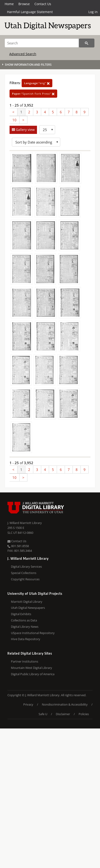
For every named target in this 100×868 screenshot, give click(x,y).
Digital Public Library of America (33, 674)
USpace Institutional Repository (33, 633)
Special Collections (24, 573)
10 (14, 120)
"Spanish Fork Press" (33, 94)
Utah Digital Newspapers (28, 608)
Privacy (28, 704)
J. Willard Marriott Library (25, 523)
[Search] (42, 43)
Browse (24, 4)
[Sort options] (36, 142)
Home (9, 4)
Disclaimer (63, 714)
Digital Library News (25, 627)
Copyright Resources (25, 579)
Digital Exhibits (21, 614)
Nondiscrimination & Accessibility (65, 704)
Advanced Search (23, 54)
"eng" (37, 83)
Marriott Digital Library (27, 602)
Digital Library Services (26, 567)
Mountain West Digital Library (32, 668)
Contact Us (43, 4)
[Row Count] (47, 130)
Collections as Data (24, 620)
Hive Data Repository (26, 639)
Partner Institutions (25, 661)
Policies (84, 714)
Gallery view (25, 130)
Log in (93, 12)
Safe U (43, 714)
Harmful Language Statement (30, 12)
